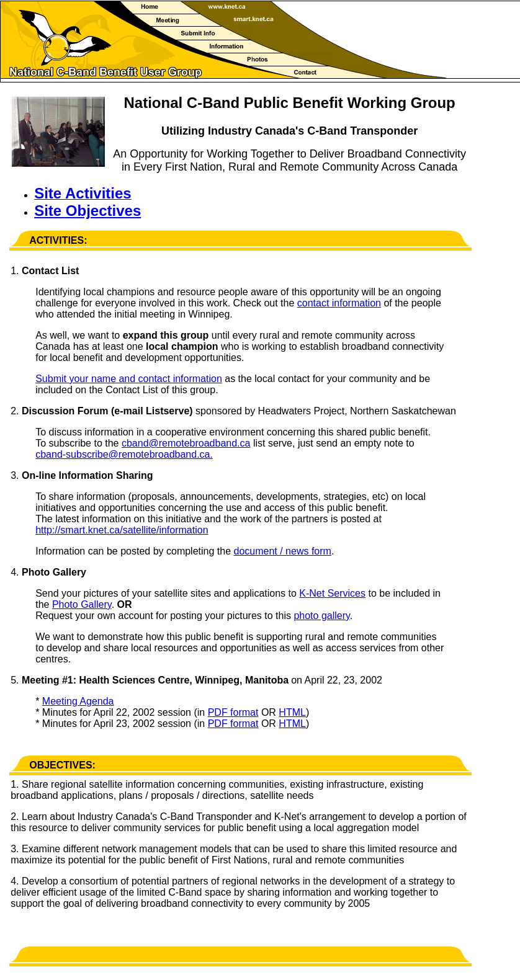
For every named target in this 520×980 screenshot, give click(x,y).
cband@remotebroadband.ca (186, 443)
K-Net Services (332, 593)
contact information (339, 303)
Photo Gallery (82, 604)
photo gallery (321, 616)
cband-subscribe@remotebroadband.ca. (124, 454)
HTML (292, 712)
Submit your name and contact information (129, 379)
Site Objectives (87, 211)
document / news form (283, 551)
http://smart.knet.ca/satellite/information (122, 530)
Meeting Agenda (78, 701)
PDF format (233, 712)
